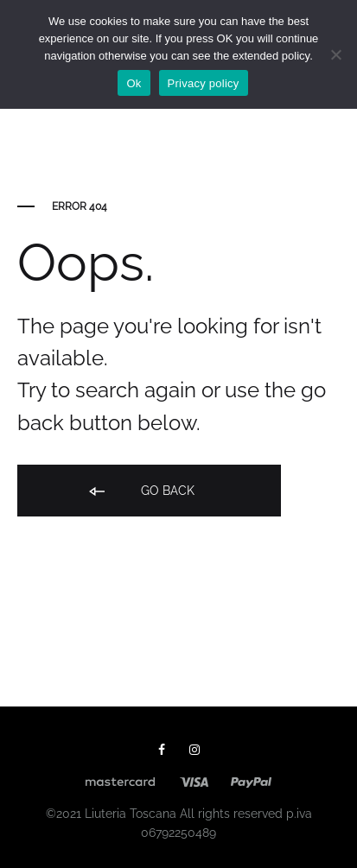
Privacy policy (204, 83)
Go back (140, 492)
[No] (335, 54)
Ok (134, 83)
